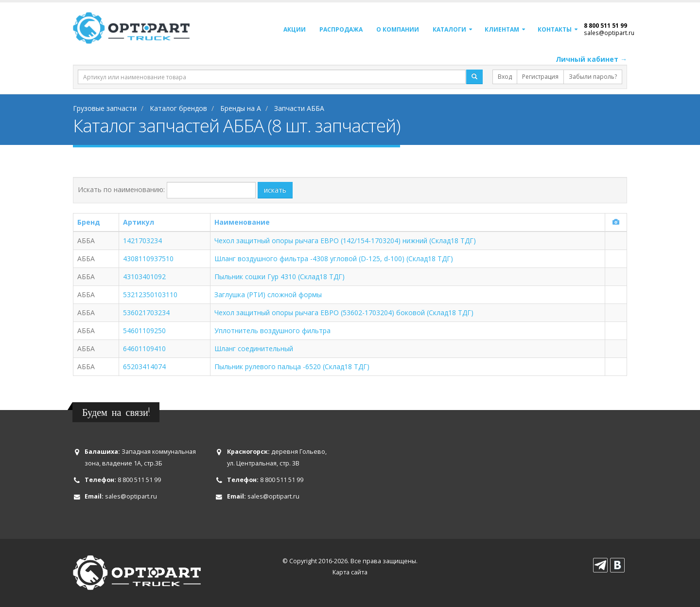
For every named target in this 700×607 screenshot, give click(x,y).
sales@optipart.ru (609, 33)
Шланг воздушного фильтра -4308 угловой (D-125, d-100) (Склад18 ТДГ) (334, 259)
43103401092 (144, 277)
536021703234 (146, 312)
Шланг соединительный (254, 348)
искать (275, 190)
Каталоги (449, 29)
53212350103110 (150, 295)
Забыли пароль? (593, 77)
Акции (295, 29)
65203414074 (144, 366)
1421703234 (142, 241)
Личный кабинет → (591, 59)
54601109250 (144, 330)
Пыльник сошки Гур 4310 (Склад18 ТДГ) (280, 277)
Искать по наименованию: (121, 189)
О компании (398, 29)
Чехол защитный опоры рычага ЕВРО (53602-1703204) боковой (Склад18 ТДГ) (344, 312)
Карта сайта (350, 572)
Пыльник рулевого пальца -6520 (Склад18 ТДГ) (292, 366)
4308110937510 (148, 259)
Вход (505, 77)
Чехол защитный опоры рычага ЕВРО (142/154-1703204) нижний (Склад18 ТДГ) (345, 241)
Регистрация (540, 77)
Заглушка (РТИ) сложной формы (268, 295)
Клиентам (502, 29)
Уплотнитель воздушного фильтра (272, 330)
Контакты (555, 29)
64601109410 (144, 348)
